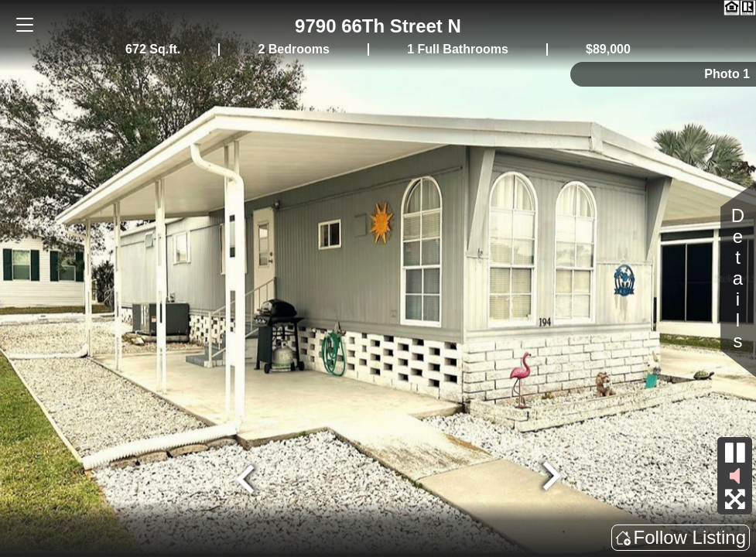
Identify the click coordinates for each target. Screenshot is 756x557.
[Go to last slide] (247, 477)
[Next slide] (549, 477)
